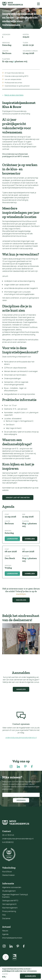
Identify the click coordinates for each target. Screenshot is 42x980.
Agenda (5, 934)
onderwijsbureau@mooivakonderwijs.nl (21, 737)
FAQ (4, 915)
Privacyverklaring (9, 911)
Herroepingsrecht (9, 904)
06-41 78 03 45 (8, 835)
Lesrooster (12, 539)
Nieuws (5, 931)
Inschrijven (21, 600)
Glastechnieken (8, 875)
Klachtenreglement (10, 908)
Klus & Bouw (7, 872)
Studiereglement (9, 891)
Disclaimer (6, 918)
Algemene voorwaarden (12, 887)
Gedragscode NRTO (10, 901)
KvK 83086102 (8, 842)
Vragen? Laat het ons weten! (18, 498)
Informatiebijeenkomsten (12, 938)
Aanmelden (30, 539)
